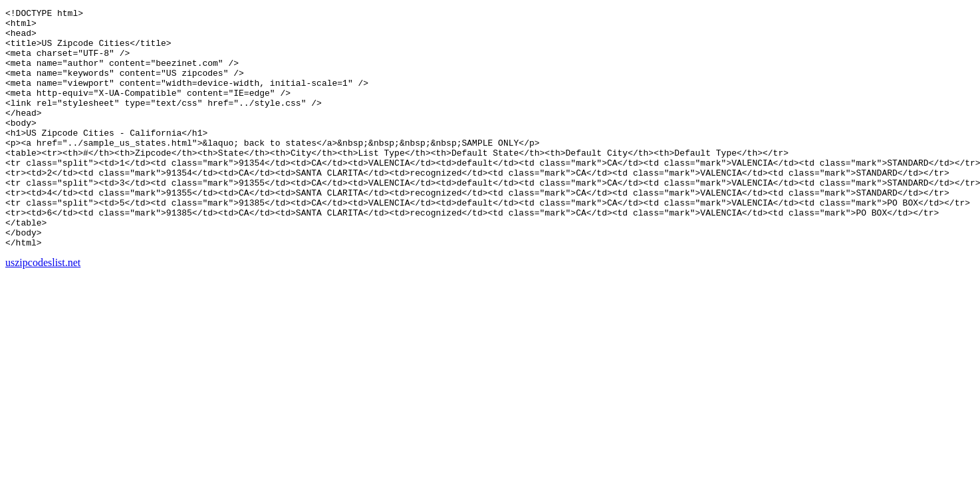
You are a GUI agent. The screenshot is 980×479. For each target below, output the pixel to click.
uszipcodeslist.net (43, 310)
